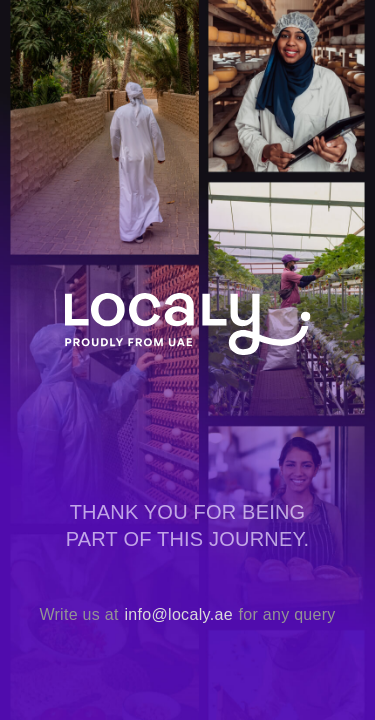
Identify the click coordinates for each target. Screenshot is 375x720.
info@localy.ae (178, 614)
